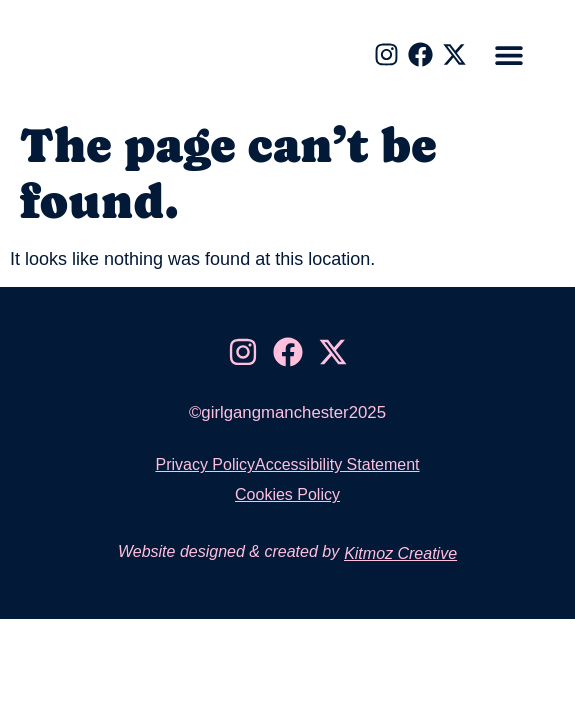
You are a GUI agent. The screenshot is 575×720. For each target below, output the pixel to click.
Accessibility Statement (337, 464)
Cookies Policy (287, 494)
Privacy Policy (205, 464)
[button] (509, 55)
